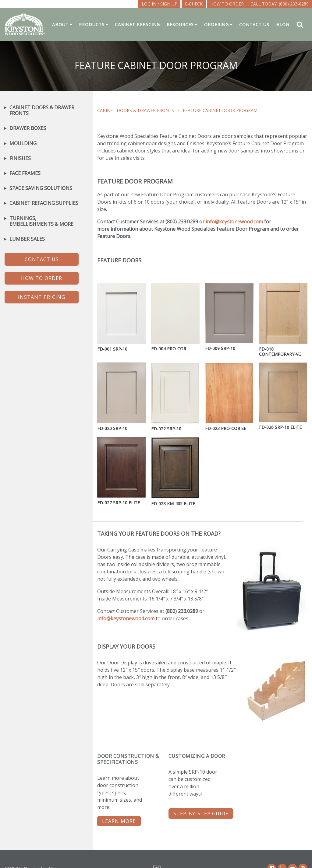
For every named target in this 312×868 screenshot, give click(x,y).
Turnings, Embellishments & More (41, 221)
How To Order (227, 4)
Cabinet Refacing (137, 24)
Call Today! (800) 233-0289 (280, 4)
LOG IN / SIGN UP (160, 4)
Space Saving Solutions (41, 188)
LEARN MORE (119, 821)
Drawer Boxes (28, 128)
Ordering (216, 24)
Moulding (23, 143)
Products (92, 24)
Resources (180, 24)
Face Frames (25, 173)
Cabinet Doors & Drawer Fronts (136, 110)
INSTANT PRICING (42, 297)
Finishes (20, 158)
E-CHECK (194, 4)
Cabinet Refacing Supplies (44, 203)
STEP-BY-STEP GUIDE (201, 814)
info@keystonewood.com (234, 222)
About (60, 24)
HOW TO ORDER (42, 278)
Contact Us (254, 24)
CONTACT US (42, 259)
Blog (283, 24)
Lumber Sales (27, 239)
